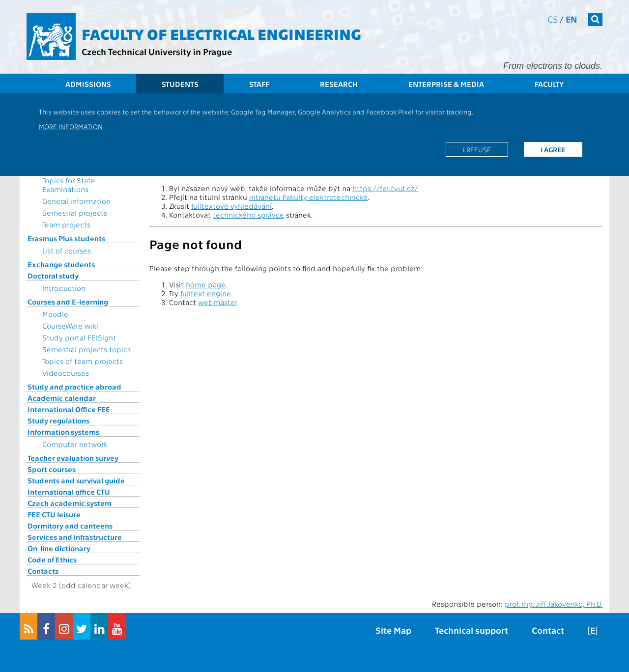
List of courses (67, 251)
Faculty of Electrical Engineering (221, 33)
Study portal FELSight (79, 337)
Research (339, 84)
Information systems (63, 432)
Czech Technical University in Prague (157, 51)
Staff (259, 84)
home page (206, 284)
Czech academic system (70, 503)
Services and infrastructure (75, 537)
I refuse (477, 149)
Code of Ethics (52, 560)
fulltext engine (206, 293)
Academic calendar (62, 398)
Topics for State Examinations (69, 185)
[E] (593, 630)
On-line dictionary (59, 548)
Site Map (393, 630)
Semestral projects (75, 213)
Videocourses (66, 373)
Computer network (75, 444)
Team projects (66, 224)
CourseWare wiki (70, 326)
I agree (553, 149)
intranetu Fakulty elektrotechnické (308, 197)
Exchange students (61, 264)
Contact (548, 630)
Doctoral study (53, 276)
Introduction (64, 288)
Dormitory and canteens (70, 526)
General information (76, 201)
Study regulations (58, 420)
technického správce (248, 215)
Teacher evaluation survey (73, 458)
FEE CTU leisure (54, 514)
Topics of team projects (83, 361)
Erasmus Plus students (66, 238)
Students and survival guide (76, 480)
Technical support (472, 630)
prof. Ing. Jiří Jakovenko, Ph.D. (554, 604)
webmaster (217, 302)
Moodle (55, 314)
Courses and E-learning (68, 302)
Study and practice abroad (74, 387)
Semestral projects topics (86, 349)
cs (553, 19)
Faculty (549, 84)
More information (71, 126)
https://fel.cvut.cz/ (385, 188)
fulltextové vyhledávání (231, 206)
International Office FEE (69, 409)
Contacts (43, 571)
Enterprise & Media (446, 84)
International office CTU (69, 492)
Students (180, 84)
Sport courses (52, 469)
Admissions (88, 84)
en (572, 19)
